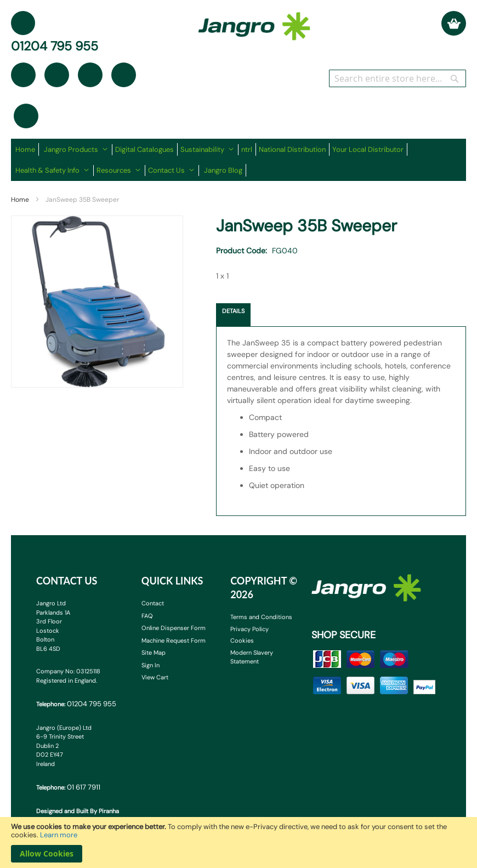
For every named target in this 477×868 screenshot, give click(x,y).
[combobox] (397, 78)
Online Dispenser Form (174, 628)
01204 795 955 (55, 46)
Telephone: (76, 704)
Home (20, 200)
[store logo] (254, 21)
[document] (238, 843)
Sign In (151, 665)
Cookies (242, 640)
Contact (153, 603)
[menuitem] (27, 149)
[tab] (233, 315)
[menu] (238, 160)
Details (233, 311)
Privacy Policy (249, 629)
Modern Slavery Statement (252, 657)
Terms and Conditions (261, 617)
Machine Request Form (174, 640)
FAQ (147, 616)
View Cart (155, 677)
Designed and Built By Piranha (78, 811)
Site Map (154, 653)
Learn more (59, 835)
